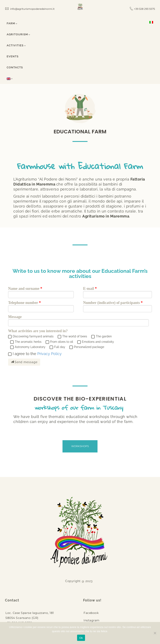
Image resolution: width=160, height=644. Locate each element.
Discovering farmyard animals (33, 336)
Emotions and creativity (98, 342)
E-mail (89, 289)
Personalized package (89, 347)
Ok (81, 638)
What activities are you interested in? (38, 331)
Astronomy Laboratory (30, 347)
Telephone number (23, 303)
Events (13, 56)
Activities (16, 45)
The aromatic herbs (28, 342)
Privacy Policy (49, 354)
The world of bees (75, 336)
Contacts (15, 67)
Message (15, 317)
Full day (60, 347)
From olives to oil (62, 342)
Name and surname (24, 289)
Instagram (92, 620)
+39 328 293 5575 (144, 9)
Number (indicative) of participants (111, 303)
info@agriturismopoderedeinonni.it (30, 9)
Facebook (91, 613)
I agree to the (37, 354)
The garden (104, 336)
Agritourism (19, 34)
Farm (12, 23)
